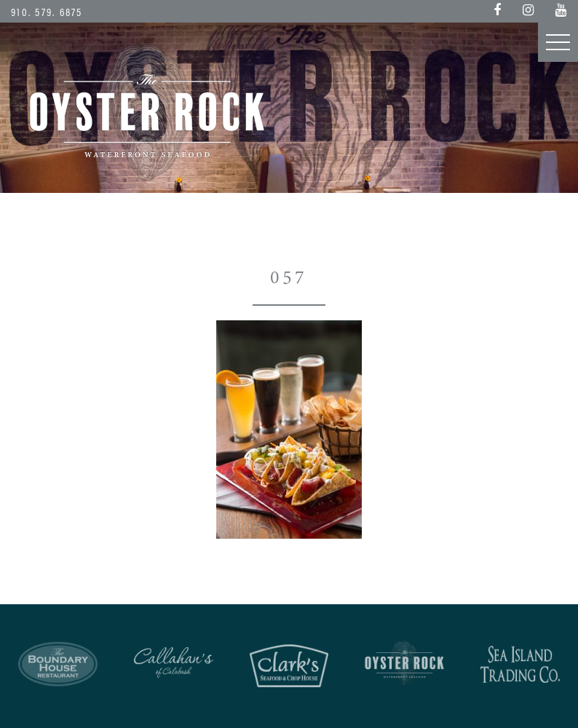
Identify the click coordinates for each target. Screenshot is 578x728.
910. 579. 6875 (47, 11)
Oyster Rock (147, 113)
